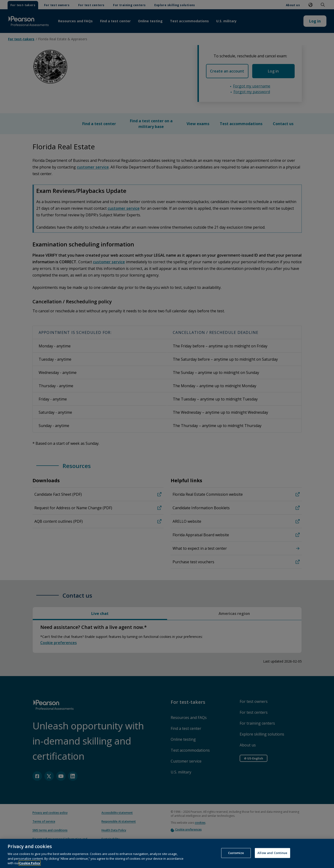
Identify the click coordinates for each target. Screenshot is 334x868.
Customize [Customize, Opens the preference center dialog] (236, 859)
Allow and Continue (272, 859)
